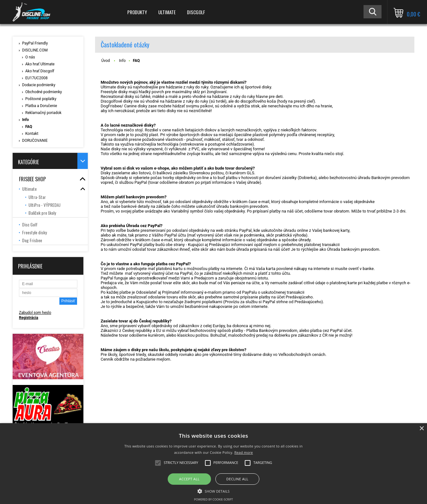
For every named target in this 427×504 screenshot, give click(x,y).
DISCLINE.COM (35, 50)
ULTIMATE (167, 12)
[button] (213, 491)
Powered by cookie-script (214, 499)
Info (25, 120)
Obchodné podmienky (44, 92)
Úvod (106, 61)
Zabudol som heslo (35, 313)
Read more (244, 452)
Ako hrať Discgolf (40, 71)
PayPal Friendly (35, 43)
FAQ (29, 127)
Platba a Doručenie (41, 106)
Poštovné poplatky (41, 99)
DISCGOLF (196, 12)
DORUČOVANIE (35, 141)
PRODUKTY (137, 12)
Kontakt (32, 134)
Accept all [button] (189, 479)
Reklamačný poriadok (43, 113)
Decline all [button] (238, 479)
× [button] (421, 429)
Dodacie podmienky (39, 85)
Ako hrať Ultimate (40, 64)
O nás (30, 57)
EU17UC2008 (36, 78)
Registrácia (29, 318)
